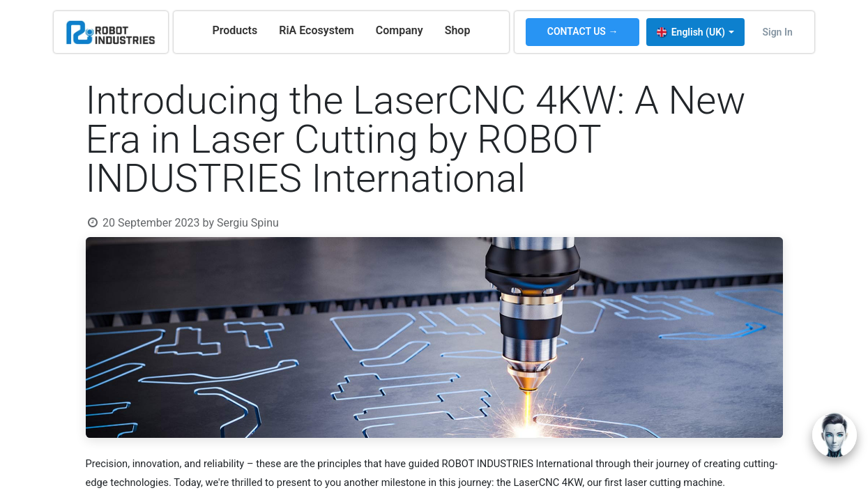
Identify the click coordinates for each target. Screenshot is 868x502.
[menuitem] (235, 31)
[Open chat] (835, 435)
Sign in (777, 32)
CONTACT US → (583, 31)
